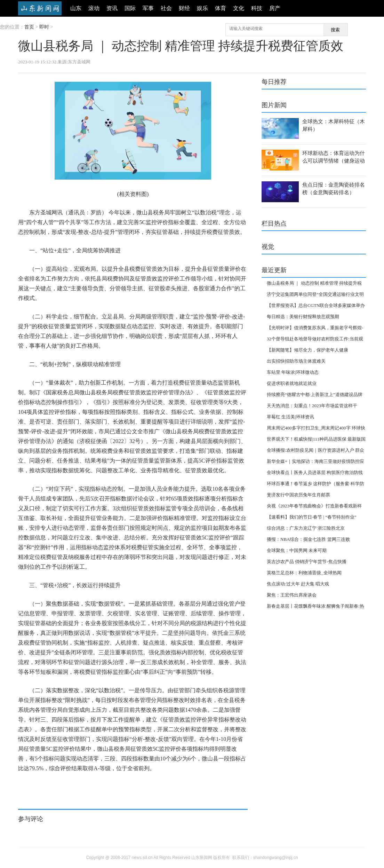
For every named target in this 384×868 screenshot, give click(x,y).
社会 (166, 8)
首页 (29, 27)
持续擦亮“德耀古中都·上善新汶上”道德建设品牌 (315, 394)
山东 (76, 8)
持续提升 (75, 786)
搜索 (335, 30)
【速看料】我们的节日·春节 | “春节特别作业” (312, 517)
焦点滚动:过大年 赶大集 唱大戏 (298, 584)
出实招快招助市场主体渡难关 (296, 361)
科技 (257, 8)
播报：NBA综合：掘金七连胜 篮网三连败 (308, 539)
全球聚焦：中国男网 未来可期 (297, 550)
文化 (239, 8)
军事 (148, 8)
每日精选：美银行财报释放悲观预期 (303, 317)
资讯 (112, 8)
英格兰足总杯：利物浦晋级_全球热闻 (304, 573)
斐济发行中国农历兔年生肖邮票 (298, 495)
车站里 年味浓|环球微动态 (293, 372)
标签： (24, 786)
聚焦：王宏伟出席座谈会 (292, 595)
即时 (44, 27)
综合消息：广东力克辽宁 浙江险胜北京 (306, 528)
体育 (221, 8)
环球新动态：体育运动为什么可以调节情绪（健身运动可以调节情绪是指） (334, 161)
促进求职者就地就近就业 (292, 383)
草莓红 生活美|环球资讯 (290, 417)
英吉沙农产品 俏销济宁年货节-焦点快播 (307, 562)
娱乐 (202, 8)
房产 (275, 8)
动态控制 (58, 786)
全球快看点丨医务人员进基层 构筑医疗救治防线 (315, 472)
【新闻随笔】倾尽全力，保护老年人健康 (307, 350)
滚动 (94, 8)
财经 (184, 8)
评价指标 (40, 786)
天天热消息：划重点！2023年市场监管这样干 (312, 406)
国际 (130, 8)
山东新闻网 (40, 8)
